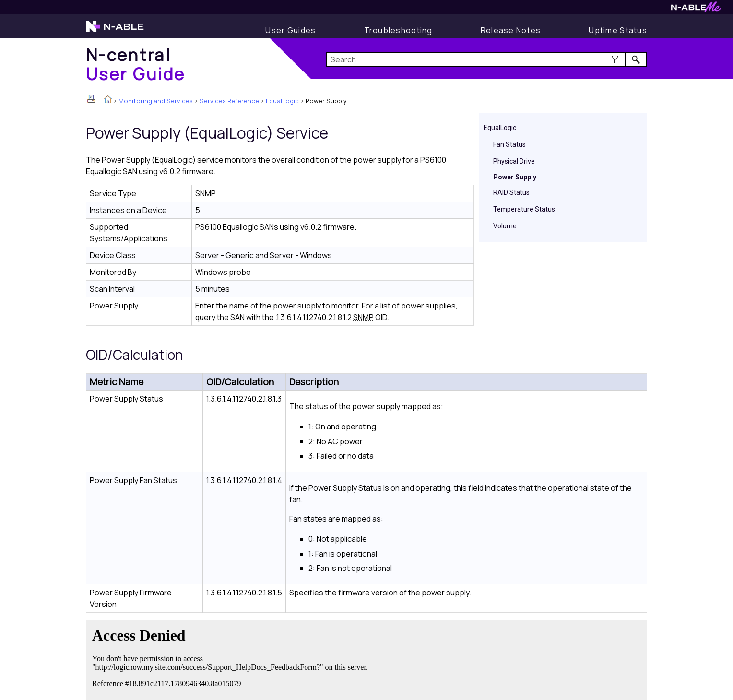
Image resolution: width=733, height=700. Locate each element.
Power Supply (515, 177)
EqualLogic (282, 101)
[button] (615, 59)
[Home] (136, 64)
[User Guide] (290, 30)
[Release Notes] (511, 30)
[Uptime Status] (618, 30)
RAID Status (511, 192)
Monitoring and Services (156, 101)
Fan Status (509, 144)
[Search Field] (487, 59)
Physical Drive (514, 161)
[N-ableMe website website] (696, 9)
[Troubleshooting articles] (398, 30)
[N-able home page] (116, 31)
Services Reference (229, 101)
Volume (505, 226)
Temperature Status (524, 209)
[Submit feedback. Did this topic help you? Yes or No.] (232, 659)
